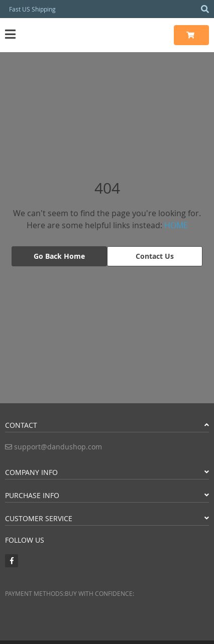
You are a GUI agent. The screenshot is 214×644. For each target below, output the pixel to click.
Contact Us (155, 256)
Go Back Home (59, 256)
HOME (176, 225)
